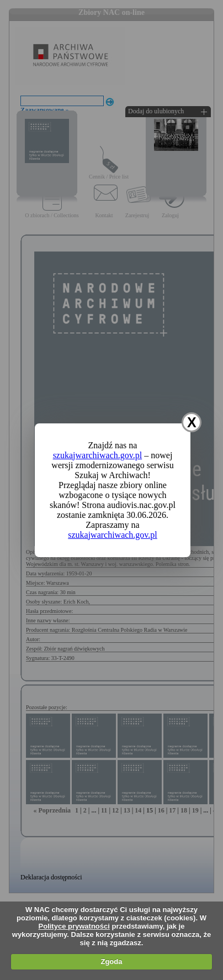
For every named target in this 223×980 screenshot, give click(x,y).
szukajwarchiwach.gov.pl (98, 455)
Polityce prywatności (74, 926)
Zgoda (111, 961)
